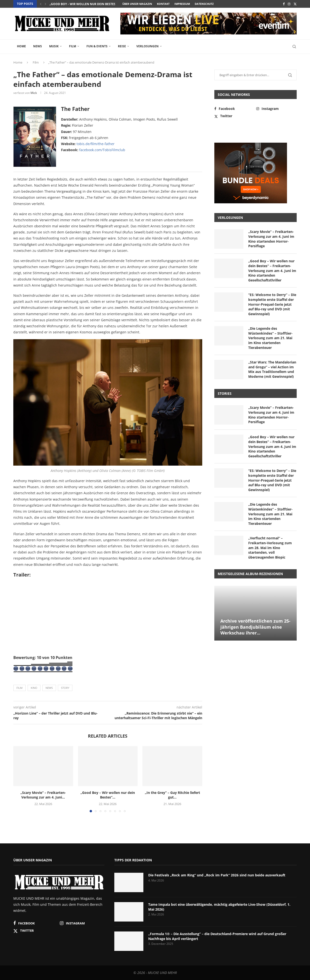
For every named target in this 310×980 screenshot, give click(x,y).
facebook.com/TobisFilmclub (102, 150)
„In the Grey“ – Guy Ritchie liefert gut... (172, 795)
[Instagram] (289, 4)
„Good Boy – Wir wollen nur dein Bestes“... (84, 4)
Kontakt (163, 4)
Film (73, 46)
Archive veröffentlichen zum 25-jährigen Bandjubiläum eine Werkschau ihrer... (255, 627)
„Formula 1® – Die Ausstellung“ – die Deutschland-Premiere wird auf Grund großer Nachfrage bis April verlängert (217, 936)
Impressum (182, 4)
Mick (34, 93)
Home (21, 46)
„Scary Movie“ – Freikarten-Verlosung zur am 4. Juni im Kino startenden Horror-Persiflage (271, 239)
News (38, 46)
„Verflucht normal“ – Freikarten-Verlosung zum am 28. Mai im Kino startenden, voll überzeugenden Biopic (270, 548)
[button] (41, 4)
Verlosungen (147, 46)
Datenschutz (204, 4)
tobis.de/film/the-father (96, 144)
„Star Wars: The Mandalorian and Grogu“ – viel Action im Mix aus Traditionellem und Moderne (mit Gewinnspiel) (272, 369)
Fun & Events (97, 46)
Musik (54, 46)
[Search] (294, 47)
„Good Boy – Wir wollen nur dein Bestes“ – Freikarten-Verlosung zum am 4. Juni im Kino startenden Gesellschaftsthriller (272, 270)
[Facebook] (284, 4)
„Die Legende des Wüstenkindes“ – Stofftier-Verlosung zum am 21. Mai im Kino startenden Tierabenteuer (270, 338)
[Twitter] (295, 4)
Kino (34, 688)
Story (65, 688)
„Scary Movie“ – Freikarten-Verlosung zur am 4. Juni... (43, 795)
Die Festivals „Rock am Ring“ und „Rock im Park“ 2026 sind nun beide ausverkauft (217, 875)
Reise (122, 46)
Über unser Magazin (137, 4)
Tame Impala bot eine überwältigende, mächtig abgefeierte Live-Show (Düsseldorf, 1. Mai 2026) (219, 907)
